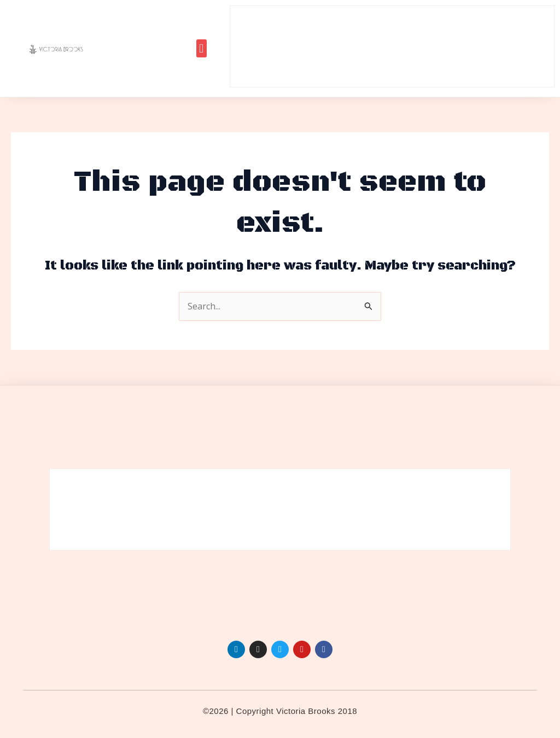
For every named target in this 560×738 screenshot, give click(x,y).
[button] (202, 48)
